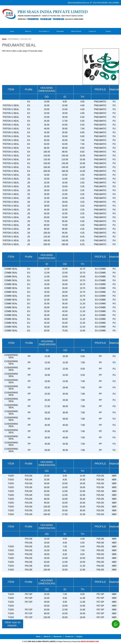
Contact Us (92, 31)
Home (12, 31)
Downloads (60, 31)
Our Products (44, 31)
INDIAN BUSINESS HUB (90, 641)
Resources (58, 637)
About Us (28, 31)
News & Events (76, 31)
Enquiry (108, 31)
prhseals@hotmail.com (80, 3)
